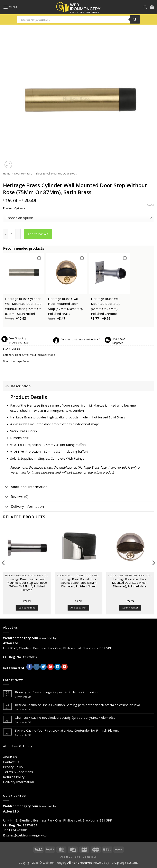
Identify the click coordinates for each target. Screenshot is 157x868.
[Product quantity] (12, 234)
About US (66, 857)
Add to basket (38, 234)
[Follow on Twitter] (43, 667)
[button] (10, 7)
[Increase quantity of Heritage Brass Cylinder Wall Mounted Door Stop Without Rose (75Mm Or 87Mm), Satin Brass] (18, 234)
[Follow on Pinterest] (50, 667)
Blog (77, 857)
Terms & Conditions (18, 772)
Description (17, 386)
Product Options (14, 208)
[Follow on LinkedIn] (58, 667)
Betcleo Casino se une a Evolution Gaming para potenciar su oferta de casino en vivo (77, 705)
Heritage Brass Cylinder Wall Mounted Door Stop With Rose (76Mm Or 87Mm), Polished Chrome (27, 585)
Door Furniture (23, 173)
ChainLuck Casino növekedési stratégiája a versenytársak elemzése (65, 717)
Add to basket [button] (78, 608)
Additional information (25, 487)
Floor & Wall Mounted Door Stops (57, 173)
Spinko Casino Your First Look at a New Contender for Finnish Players (67, 730)
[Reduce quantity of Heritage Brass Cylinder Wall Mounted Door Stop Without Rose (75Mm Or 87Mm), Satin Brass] (6, 234)
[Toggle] (7, 386)
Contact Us (11, 762)
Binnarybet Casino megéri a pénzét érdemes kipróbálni (57, 692)
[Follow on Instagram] (36, 667)
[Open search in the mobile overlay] (145, 7)
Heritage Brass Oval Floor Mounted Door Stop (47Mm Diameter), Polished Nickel (130, 583)
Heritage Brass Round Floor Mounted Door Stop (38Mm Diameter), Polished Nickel (78, 583)
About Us (10, 757)
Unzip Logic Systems (125, 863)
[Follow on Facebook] (30, 667)
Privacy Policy (13, 767)
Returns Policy (14, 777)
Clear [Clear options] (151, 205)
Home (7, 173)
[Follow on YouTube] (64, 667)
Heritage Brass (20, 361)
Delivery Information (23, 507)
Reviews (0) (16, 497)
